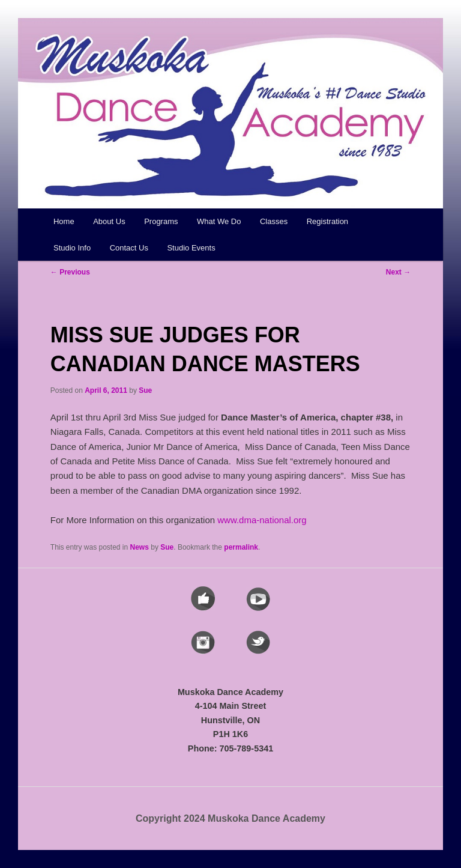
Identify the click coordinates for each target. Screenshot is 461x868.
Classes (274, 221)
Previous (70, 272)
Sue (145, 390)
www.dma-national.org (262, 520)
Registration (327, 221)
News (140, 547)
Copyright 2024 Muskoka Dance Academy (230, 818)
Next (398, 272)
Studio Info (72, 248)
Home (64, 221)
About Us (109, 221)
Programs (161, 221)
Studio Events (191, 248)
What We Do (219, 221)
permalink (241, 547)
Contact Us (129, 248)
